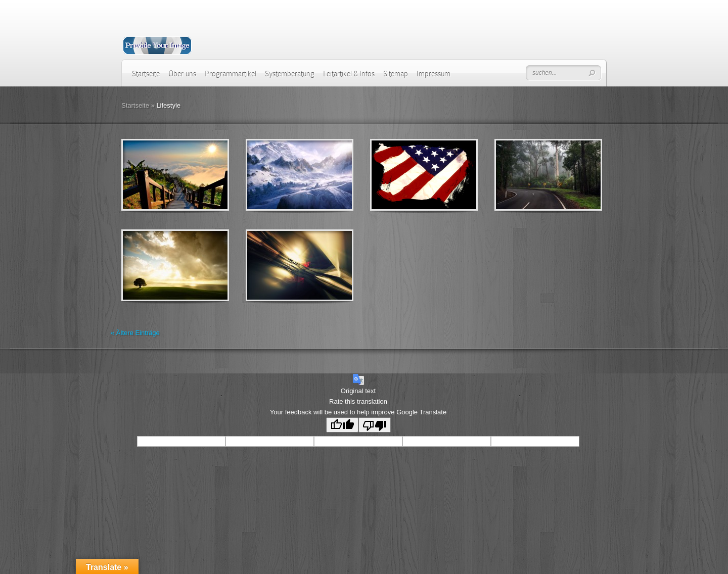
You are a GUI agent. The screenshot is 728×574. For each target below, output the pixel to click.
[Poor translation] (375, 425)
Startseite (146, 74)
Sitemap (396, 74)
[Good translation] (342, 425)
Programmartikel (231, 74)
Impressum (434, 74)
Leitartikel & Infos (349, 74)
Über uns (182, 74)
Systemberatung (290, 74)
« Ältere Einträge (135, 333)
